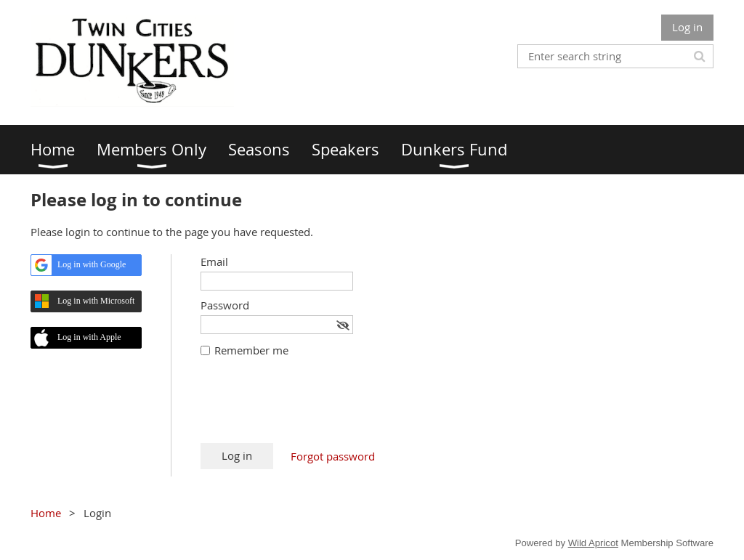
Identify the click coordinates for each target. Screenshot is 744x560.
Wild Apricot (593, 543)
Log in (687, 27)
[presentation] (311, 407)
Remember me (251, 350)
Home (46, 513)
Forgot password (333, 456)
